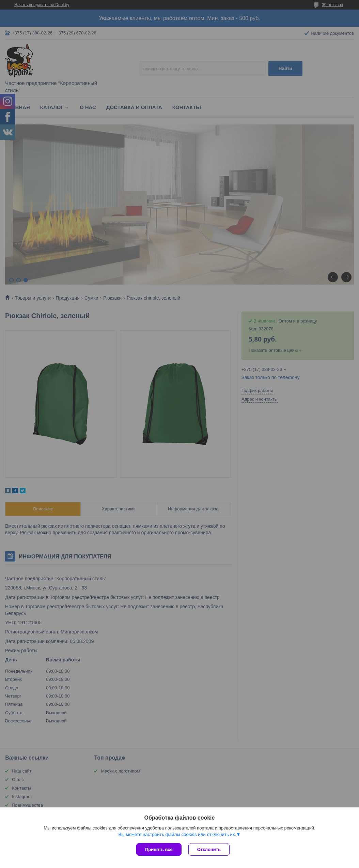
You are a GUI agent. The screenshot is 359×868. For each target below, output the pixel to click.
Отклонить (209, 849)
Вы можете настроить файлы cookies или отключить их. (177, 834)
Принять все (159, 849)
